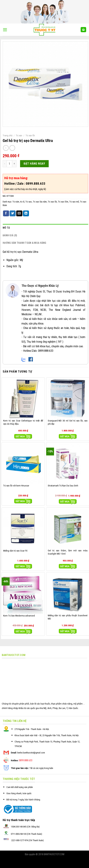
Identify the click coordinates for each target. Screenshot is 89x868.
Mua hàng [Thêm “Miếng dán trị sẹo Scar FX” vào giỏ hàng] (23, 566)
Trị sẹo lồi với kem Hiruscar (16, 486)
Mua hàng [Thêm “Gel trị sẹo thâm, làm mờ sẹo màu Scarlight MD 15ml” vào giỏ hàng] (68, 566)
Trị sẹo (19, 135)
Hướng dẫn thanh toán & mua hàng (25, 243)
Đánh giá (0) (10, 235)
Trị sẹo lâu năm (40, 202)
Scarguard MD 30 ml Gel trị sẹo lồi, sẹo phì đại (68, 422)
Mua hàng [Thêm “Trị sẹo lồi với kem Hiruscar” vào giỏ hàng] (23, 501)
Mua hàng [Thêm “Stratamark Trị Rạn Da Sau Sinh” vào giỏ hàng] (68, 502)
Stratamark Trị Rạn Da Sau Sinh (63, 486)
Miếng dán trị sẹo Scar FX (15, 551)
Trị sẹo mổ (74, 202)
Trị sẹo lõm (63, 202)
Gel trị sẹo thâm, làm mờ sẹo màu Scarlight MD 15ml (68, 552)
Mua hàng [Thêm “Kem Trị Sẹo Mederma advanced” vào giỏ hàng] (23, 631)
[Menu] (5, 30)
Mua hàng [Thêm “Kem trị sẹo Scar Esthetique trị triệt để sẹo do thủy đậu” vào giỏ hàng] (23, 436)
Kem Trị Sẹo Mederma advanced (19, 616)
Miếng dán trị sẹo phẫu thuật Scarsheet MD (68, 617)
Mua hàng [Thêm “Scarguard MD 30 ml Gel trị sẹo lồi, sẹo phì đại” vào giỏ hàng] (68, 436)
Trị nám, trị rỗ (18, 202)
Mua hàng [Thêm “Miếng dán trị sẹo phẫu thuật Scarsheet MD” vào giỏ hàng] (68, 631)
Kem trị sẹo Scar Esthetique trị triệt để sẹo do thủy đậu (23, 422)
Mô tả (6, 228)
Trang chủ (8, 135)
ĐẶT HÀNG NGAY (34, 164)
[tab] (45, 228)
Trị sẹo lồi (30, 135)
